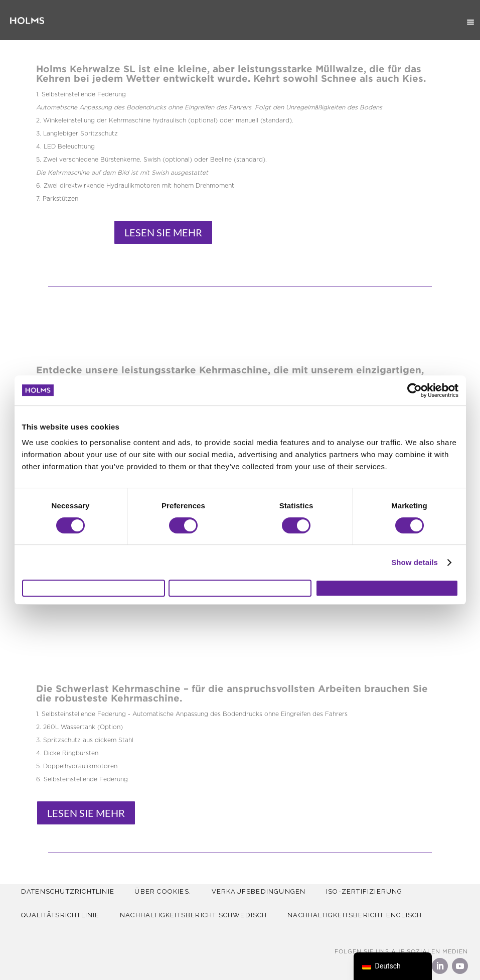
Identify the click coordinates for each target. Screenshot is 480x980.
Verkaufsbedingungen (264, 891)
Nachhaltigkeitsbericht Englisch (360, 915)
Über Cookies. (166, 891)
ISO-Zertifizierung (372, 891)
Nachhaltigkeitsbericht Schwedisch (197, 915)
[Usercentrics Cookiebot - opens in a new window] (415, 386)
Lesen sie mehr (163, 232)
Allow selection (240, 588)
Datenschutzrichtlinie (69, 891)
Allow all (387, 588)
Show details (415, 558)
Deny (94, 588)
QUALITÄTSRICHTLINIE (61, 915)
